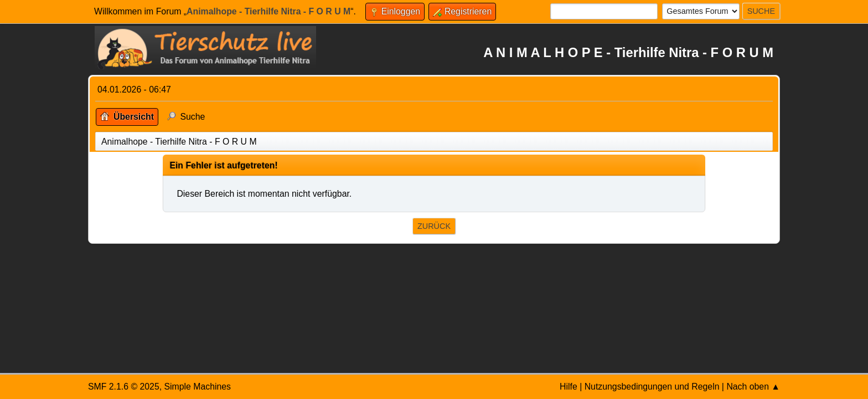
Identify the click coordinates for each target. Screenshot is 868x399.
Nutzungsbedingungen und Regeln (652, 387)
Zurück (434, 226)
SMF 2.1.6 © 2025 (124, 387)
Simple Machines (197, 387)
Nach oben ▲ (753, 387)
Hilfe (569, 387)
